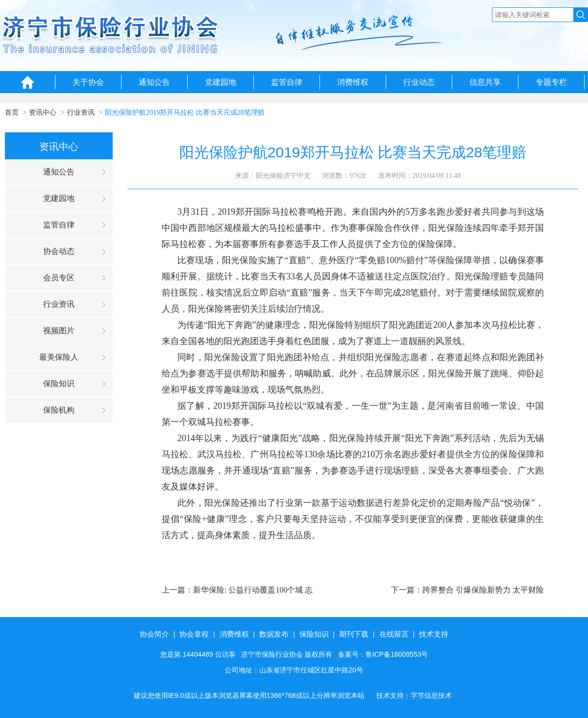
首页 (12, 112)
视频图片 (59, 331)
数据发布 (274, 634)
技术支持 (434, 634)
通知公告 (154, 82)
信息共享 (485, 82)
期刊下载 (354, 634)
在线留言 (394, 634)
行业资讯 (81, 112)
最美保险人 (59, 357)
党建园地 (220, 82)
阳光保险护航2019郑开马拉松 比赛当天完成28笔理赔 (185, 112)
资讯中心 (43, 112)
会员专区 (59, 278)
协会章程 (194, 634)
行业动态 (419, 82)
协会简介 (154, 634)
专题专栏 (551, 82)
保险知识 (59, 384)
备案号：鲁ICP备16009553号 (383, 654)
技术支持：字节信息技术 (414, 695)
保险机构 (59, 410)
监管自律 (287, 82)
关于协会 (88, 82)
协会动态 (59, 251)
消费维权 (353, 82)
